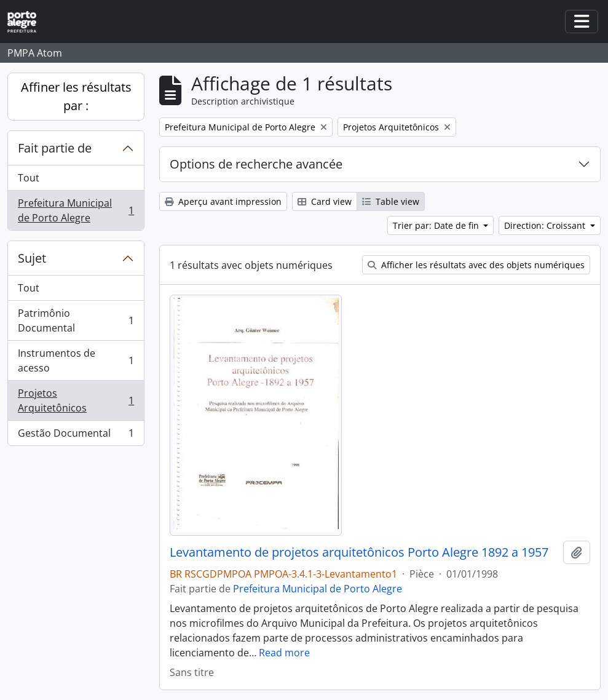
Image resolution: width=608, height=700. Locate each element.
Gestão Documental (76, 436)
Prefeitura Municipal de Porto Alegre (76, 210)
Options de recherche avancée (256, 164)
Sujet (32, 258)
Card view (325, 201)
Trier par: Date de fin (437, 225)
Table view (391, 201)
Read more (284, 653)
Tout (29, 178)
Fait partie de (55, 148)
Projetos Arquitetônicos (76, 400)
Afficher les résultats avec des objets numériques (476, 265)
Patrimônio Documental (76, 320)
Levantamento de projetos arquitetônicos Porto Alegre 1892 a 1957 (359, 552)
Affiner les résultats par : (76, 96)
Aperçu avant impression (223, 201)
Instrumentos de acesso (76, 360)
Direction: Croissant (546, 225)
